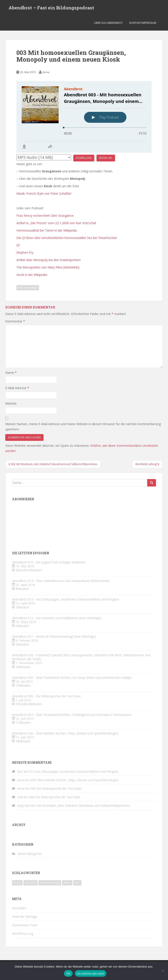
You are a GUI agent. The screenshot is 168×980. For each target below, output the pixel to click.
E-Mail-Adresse (17, 388)
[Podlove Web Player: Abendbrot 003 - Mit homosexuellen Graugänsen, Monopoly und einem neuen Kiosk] (84, 117)
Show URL (106, 158)
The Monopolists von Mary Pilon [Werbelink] (48, 267)
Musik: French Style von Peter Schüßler (44, 193)
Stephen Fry (25, 252)
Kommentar (15, 321)
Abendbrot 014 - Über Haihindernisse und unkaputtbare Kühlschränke (61, 581)
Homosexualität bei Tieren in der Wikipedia (47, 230)
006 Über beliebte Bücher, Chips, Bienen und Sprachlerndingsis (75, 780)
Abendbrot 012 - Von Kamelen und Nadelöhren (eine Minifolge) (57, 618)
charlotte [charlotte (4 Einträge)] (31, 883)
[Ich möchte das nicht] (163, 971)
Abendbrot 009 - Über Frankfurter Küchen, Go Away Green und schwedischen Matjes (72, 678)
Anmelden (19, 908)
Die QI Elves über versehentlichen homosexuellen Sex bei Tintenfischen (67, 238)
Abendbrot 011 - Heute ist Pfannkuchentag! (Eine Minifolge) (54, 636)
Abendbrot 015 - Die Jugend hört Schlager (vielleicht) (49, 562)
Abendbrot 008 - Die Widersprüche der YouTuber (46, 696)
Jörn (20, 771)
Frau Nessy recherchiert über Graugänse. (45, 216)
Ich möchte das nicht (91, 974)
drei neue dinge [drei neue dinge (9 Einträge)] (50, 883)
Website (11, 403)
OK (68, 974)
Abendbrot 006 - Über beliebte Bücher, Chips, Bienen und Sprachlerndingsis (65, 733)
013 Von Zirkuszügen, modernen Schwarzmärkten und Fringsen (74, 771)
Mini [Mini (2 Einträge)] (77, 883)
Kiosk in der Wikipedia (32, 275)
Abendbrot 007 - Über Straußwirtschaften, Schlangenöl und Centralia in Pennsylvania (72, 715)
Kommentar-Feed (25, 925)
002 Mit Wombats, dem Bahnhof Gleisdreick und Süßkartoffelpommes (80, 806)
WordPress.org (23, 934)
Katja (21, 806)
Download (84, 158)
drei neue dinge (28, 288)
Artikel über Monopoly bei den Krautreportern (49, 260)
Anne (46, 72)
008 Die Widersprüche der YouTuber (56, 789)
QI (18, 245)
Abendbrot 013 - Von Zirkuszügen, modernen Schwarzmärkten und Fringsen (66, 599)
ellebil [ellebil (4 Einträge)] (67, 883)
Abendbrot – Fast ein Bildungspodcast (51, 8)
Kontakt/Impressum (143, 23)
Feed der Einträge (24, 917)
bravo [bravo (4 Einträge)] (17, 883)
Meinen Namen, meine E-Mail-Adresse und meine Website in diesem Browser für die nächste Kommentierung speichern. (83, 427)
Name (11, 373)
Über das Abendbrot (108, 23)
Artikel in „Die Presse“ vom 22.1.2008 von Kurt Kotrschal (56, 223)
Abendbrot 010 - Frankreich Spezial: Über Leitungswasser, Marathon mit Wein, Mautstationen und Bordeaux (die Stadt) (81, 657)
